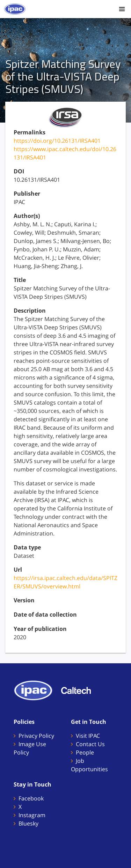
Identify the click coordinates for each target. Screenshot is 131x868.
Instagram (32, 815)
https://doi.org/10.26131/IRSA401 (57, 141)
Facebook (31, 798)
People (85, 752)
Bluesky (28, 823)
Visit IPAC (88, 736)
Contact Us (90, 744)
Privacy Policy (36, 736)
